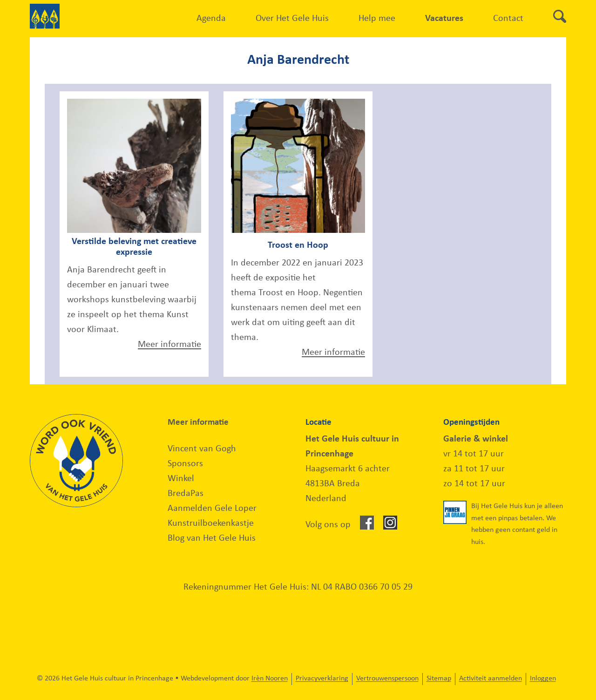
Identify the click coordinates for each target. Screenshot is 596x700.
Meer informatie (169, 345)
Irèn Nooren (270, 679)
